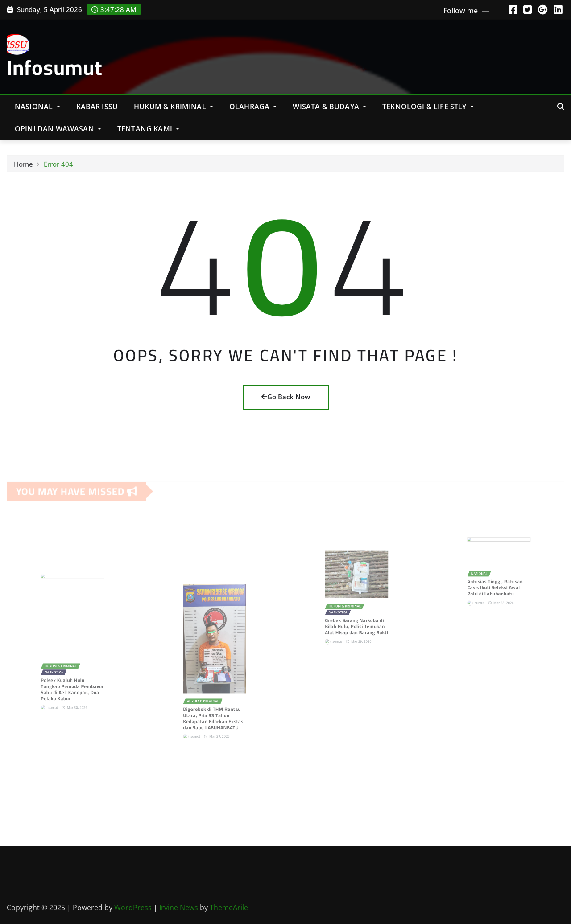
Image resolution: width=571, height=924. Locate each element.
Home (23, 167)
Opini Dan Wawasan (58, 129)
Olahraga (253, 107)
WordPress (133, 908)
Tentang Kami (148, 129)
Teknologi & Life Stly (428, 107)
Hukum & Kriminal (174, 107)
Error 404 (58, 167)
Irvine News (179, 908)
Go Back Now (286, 397)
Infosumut (55, 67)
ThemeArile (229, 908)
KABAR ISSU (97, 107)
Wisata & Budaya (329, 107)
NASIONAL (37, 107)
